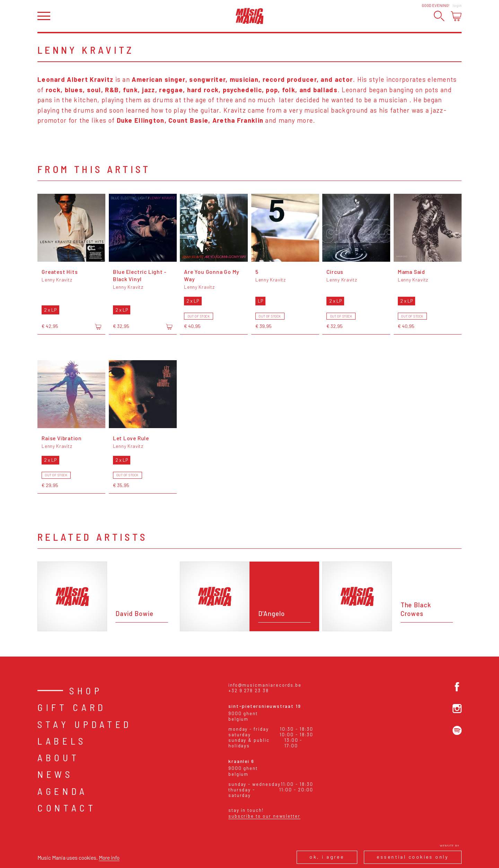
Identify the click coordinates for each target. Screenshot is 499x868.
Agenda (63, 791)
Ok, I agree (327, 857)
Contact (67, 808)
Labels (62, 741)
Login (457, 5)
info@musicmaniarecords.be (265, 685)
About (58, 757)
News (55, 774)
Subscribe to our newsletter (264, 816)
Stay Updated (85, 724)
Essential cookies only (413, 857)
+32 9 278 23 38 (249, 691)
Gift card (72, 707)
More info (109, 857)
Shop (86, 691)
